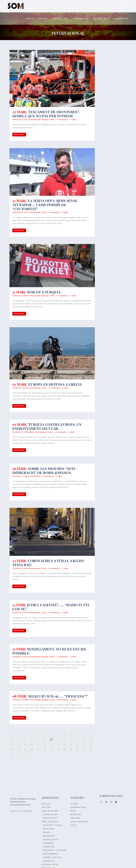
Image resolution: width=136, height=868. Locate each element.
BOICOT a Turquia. (44, 292)
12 (90, 734)
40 (19, 749)
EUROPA (47, 832)
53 (19, 755)
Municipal (76, 814)
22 (71, 739)
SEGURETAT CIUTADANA (55, 850)
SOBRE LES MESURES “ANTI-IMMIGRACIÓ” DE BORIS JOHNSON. (45, 471)
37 (84, 744)
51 (91, 749)
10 (77, 734)
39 (12, 749)
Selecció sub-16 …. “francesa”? (58, 696)
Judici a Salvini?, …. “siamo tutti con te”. (51, 607)
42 (32, 749)
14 (19, 739)
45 (51, 749)
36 (77, 744)
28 (25, 744)
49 (77, 749)
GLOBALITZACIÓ (51, 839)
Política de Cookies (21, 811)
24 (84, 739)
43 (38, 749)
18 (45, 739)
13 (12, 739)
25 (90, 739)
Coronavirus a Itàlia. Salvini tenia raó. (48, 563)
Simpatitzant (50, 818)
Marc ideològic (50, 822)
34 (64, 744)
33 (58, 744)
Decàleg (46, 804)
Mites (74, 811)
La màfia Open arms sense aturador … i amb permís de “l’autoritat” (45, 205)
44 (45, 749)
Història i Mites (50, 864)
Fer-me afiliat (51, 814)
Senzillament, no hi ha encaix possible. (49, 651)
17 (38, 739)
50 (84, 749)
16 (32, 739)
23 (77, 739)
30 (38, 744)
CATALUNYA (49, 829)
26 (12, 744)
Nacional (45, 119)
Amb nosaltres (50, 811)
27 (19, 744)
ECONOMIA (48, 843)
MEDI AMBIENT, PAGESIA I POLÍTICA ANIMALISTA (52, 857)
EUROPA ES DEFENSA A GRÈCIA (55, 384)
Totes (52, 119)
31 (45, 744)
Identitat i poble (52, 825)
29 (32, 744)
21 (64, 739)
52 (12, 755)
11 (84, 734)
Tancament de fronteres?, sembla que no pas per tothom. (46, 114)
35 (71, 744)
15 (25, 739)
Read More (19, 135)
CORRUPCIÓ (49, 847)
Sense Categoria (79, 822)
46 (58, 749)
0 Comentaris (62, 119)
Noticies (46, 807)
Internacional (35, 119)
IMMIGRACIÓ (49, 836)
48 (71, 749)
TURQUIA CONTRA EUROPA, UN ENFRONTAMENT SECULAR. (47, 426)
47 (64, 749)
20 (58, 739)
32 (51, 744)
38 (91, 744)
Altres (32, 432)
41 (25, 749)
